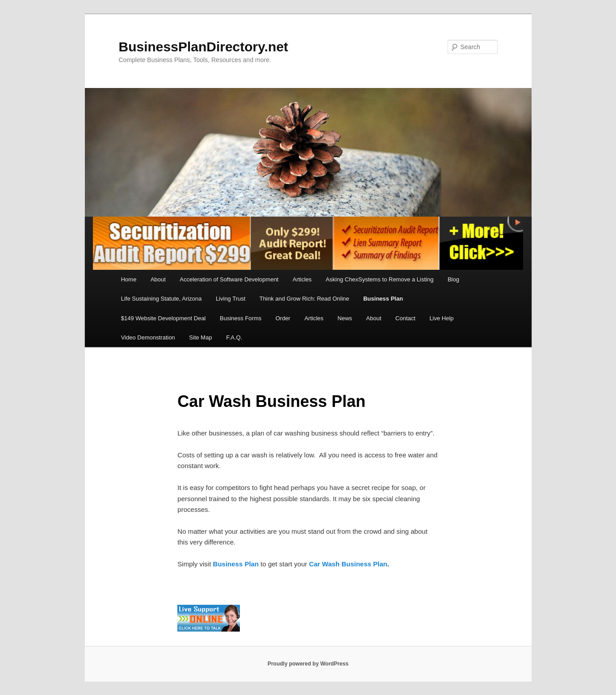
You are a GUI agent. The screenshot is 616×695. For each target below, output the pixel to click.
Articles (302, 279)
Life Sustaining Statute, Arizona (161, 299)
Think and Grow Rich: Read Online (304, 299)
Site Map (200, 337)
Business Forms (241, 318)
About (158, 279)
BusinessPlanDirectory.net (204, 47)
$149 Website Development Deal (163, 318)
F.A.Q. (234, 337)
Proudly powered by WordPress (308, 664)
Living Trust (230, 299)
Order (283, 318)
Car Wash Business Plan (348, 564)
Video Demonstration (148, 337)
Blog (453, 279)
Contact (405, 318)
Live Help (441, 318)
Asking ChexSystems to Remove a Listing (379, 279)
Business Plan (383, 299)
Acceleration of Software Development (229, 279)
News (345, 318)
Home (129, 279)
